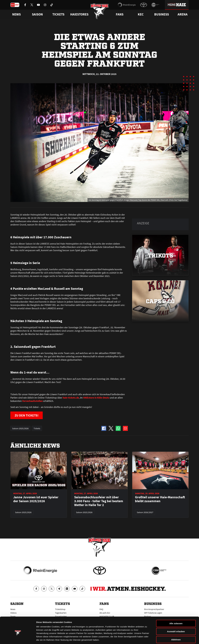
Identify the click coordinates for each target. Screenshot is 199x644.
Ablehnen (176, 626)
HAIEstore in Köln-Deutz (96, 398)
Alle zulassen (176, 610)
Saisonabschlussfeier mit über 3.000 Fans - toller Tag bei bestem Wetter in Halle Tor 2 (99, 501)
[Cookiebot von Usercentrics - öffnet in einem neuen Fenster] (18, 639)
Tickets (58, 14)
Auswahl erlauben (176, 618)
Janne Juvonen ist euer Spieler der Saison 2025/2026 (36, 499)
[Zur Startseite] (100, 11)
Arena (183, 14)
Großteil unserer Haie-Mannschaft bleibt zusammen (160, 499)
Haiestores (79, 14)
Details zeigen (147, 639)
